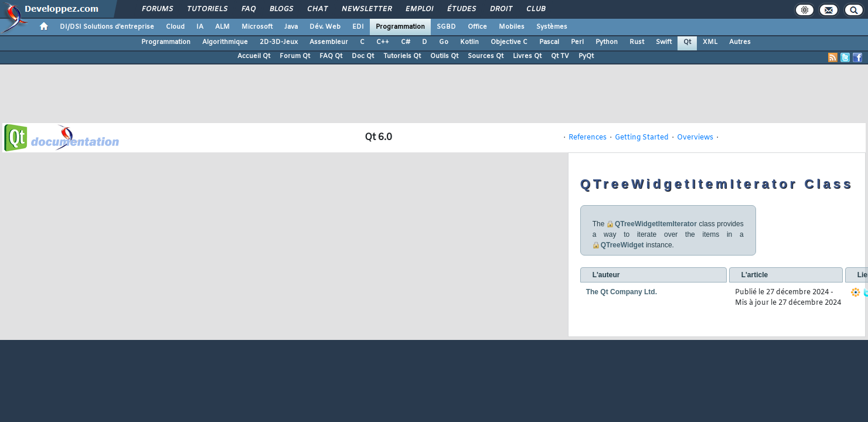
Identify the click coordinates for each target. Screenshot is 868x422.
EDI (358, 27)
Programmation (400, 27)
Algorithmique (225, 42)
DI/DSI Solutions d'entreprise (107, 27)
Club (535, 9)
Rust (637, 42)
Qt (687, 42)
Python (607, 42)
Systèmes (552, 27)
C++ (383, 42)
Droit (501, 9)
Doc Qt (363, 56)
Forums (157, 9)
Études (461, 9)
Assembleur (329, 42)
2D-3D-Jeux (279, 42)
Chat (317, 9)
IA (200, 27)
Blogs (281, 9)
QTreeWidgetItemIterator (656, 224)
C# (406, 42)
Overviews (695, 138)
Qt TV (560, 56)
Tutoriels (207, 9)
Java (291, 27)
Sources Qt (486, 56)
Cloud (175, 27)
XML (710, 42)
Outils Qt (444, 56)
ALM (222, 27)
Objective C (509, 42)
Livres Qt (527, 56)
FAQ (248, 9)
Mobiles (512, 27)
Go (444, 42)
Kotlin (469, 42)
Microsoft (257, 27)
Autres (740, 42)
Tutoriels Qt (402, 56)
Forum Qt (295, 56)
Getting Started (642, 138)
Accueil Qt (254, 56)
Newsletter (366, 9)
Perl (577, 42)
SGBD (446, 27)
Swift (664, 42)
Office (477, 27)
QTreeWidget (622, 245)
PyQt (586, 56)
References (588, 138)
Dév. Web (325, 27)
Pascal (549, 42)
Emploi (419, 9)
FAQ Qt (331, 56)
